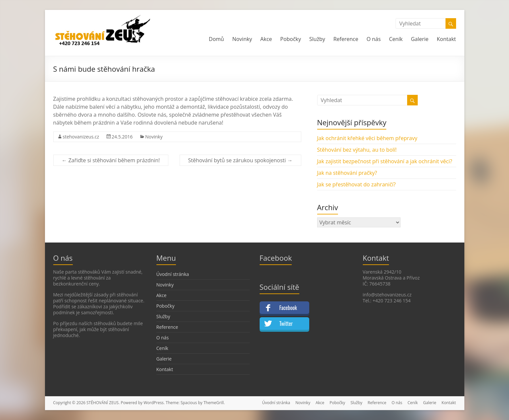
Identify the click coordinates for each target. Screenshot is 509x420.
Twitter (286, 324)
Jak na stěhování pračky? (347, 173)
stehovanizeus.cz (81, 137)
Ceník (396, 39)
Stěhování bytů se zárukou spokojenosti (240, 160)
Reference (346, 39)
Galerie (420, 39)
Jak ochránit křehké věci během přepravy (367, 138)
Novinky (242, 39)
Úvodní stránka (173, 274)
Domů (216, 39)
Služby (317, 39)
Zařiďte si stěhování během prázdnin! (111, 160)
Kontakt (446, 39)
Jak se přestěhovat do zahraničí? (357, 184)
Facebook (288, 308)
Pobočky (291, 39)
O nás (374, 39)
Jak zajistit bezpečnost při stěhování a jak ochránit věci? (385, 161)
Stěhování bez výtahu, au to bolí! (357, 150)
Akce (266, 39)
